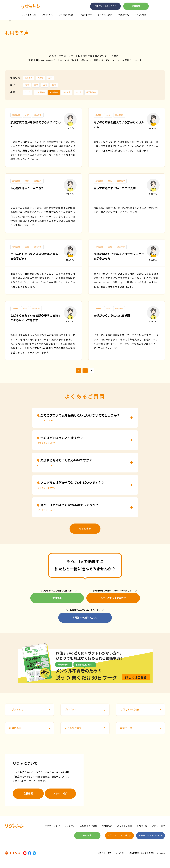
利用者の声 (87, 15)
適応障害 (54, 92)
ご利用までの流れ (67, 15)
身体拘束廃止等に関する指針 (142, 853)
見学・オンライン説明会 (113, 598)
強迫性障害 (91, 92)
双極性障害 (40, 92)
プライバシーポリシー (117, 853)
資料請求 (136, 6)
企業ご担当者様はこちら (105, 6)
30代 (36, 85)
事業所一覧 (124, 15)
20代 (27, 85)
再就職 (40, 78)
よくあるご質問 (105, 15)
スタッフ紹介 (141, 15)
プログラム (47, 15)
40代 (45, 85)
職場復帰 (29, 78)
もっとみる (85, 529)
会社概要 (28, 794)
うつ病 (28, 92)
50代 (54, 85)
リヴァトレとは (29, 15)
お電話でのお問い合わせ (85, 618)
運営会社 (102, 853)
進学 (50, 78)
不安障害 (67, 92)
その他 (78, 92)
